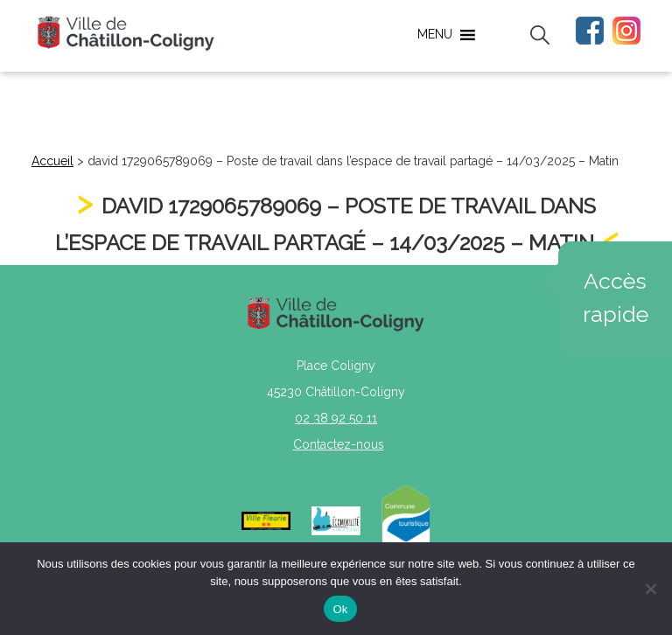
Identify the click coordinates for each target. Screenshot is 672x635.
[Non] (650, 589)
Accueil (52, 161)
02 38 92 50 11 (336, 418)
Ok (340, 609)
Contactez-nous (339, 444)
